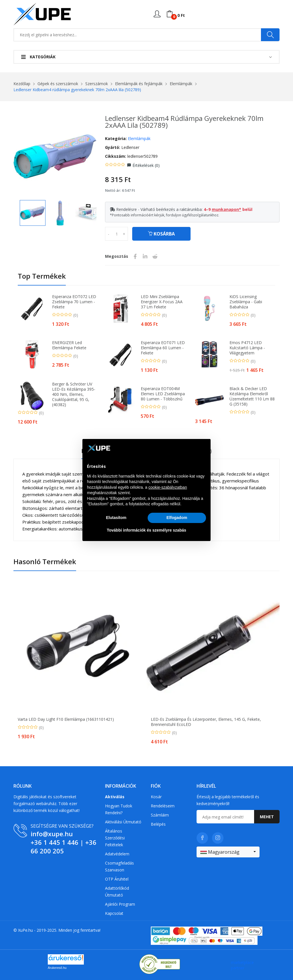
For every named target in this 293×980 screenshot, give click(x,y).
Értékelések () (146, 165)
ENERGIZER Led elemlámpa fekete (69, 345)
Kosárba (161, 234)
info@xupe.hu (52, 834)
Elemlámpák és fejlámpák (139, 84)
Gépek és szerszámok (58, 84)
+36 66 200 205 (64, 847)
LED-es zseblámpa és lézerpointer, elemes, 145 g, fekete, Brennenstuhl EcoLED (206, 722)
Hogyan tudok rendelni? (119, 809)
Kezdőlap (22, 84)
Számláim (160, 815)
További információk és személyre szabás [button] (146, 530)
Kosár (156, 797)
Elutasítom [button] (116, 518)
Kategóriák (38, 57)
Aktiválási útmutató (123, 822)
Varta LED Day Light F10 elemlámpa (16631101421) (66, 719)
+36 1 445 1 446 (55, 842)
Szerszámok (97, 84)
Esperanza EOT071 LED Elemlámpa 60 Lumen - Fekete (163, 348)
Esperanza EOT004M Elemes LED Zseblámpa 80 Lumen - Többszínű (163, 394)
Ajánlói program (120, 904)
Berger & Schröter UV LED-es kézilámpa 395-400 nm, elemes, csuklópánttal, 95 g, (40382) (74, 394)
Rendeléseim (163, 806)
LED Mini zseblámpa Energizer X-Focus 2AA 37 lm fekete (162, 302)
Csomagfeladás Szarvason (119, 866)
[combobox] (228, 852)
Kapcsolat (114, 913)
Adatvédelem (117, 854)
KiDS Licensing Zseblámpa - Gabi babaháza (246, 302)
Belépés (158, 824)
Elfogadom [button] (177, 518)
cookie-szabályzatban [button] (168, 487)
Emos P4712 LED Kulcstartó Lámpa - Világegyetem (247, 348)
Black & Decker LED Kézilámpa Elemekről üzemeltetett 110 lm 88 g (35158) (252, 396)
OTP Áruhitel (117, 879)
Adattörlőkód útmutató (117, 892)
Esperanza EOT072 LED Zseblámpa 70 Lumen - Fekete (74, 302)
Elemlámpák (181, 84)
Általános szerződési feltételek (115, 838)
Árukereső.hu (57, 968)
